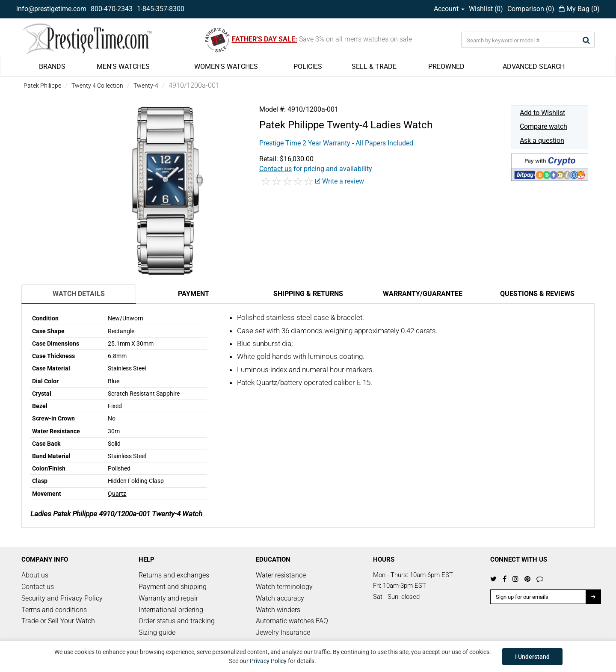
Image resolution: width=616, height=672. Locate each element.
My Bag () (579, 9)
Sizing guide (157, 632)
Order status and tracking (177, 621)
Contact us (38, 587)
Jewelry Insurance (283, 632)
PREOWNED (446, 67)
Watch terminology (284, 587)
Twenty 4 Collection (97, 86)
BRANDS (52, 67)
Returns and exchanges (174, 575)
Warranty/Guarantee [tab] (423, 294)
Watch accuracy (280, 598)
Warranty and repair (168, 598)
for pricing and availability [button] (316, 169)
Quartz (117, 494)
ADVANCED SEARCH (534, 67)
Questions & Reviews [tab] (537, 294)
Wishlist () (486, 9)
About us (35, 575)
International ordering (171, 610)
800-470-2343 (112, 9)
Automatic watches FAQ (292, 621)
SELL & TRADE (374, 67)
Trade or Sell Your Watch (58, 621)
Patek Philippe (42, 86)
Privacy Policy (268, 661)
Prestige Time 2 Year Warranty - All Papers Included (336, 143)
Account (449, 9)
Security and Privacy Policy (62, 598)
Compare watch (543, 126)
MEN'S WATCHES (123, 67)
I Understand (532, 657)
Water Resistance (56, 431)
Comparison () (531, 9)
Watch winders (278, 610)
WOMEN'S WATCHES (226, 67)
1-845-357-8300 (161, 9)
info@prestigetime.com (51, 9)
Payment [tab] (194, 294)
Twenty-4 (146, 86)
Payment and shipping (173, 587)
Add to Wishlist (542, 113)
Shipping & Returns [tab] (308, 294)
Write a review (340, 181)
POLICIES (308, 67)
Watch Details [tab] (79, 294)
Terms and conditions (54, 610)
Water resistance (281, 575)
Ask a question (542, 141)
